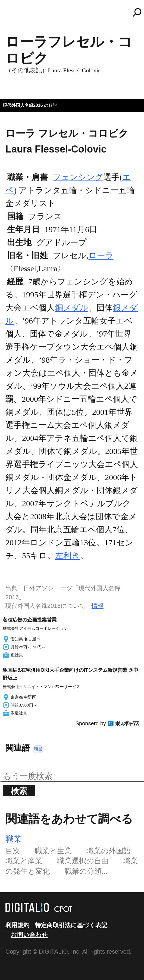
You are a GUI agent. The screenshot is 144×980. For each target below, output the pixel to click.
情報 (98, 606)
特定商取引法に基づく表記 (71, 925)
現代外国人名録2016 (23, 105)
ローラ (101, 255)
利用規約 (17, 925)
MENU (14, 15)
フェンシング (78, 177)
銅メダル (72, 308)
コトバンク (74, 13)
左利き (68, 556)
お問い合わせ (29, 935)
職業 (38, 749)
